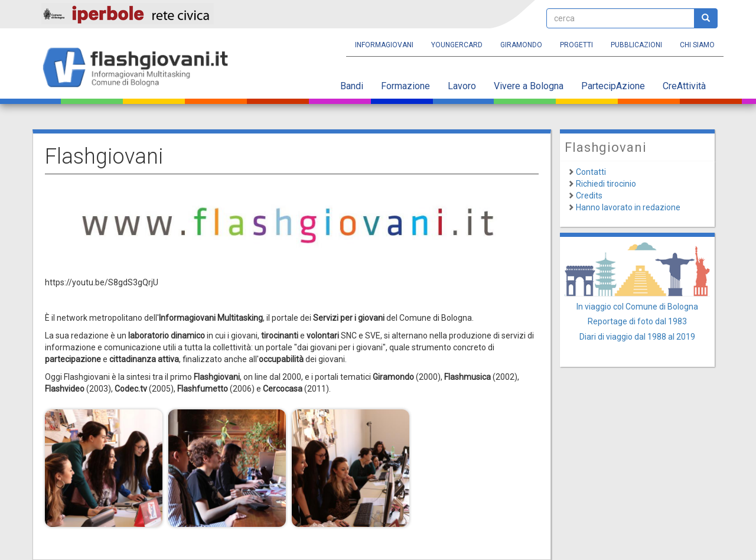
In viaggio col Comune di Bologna (637, 307)
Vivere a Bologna (529, 86)
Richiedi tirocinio (606, 184)
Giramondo (521, 45)
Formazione (405, 86)
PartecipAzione (613, 86)
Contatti (591, 172)
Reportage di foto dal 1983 (637, 321)
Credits (589, 196)
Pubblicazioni (636, 45)
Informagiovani (384, 45)
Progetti (576, 45)
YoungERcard (457, 45)
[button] (104, 468)
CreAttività (684, 86)
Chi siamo (697, 45)
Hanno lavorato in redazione (628, 207)
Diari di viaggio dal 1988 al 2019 (637, 337)
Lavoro (462, 86)
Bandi (352, 86)
